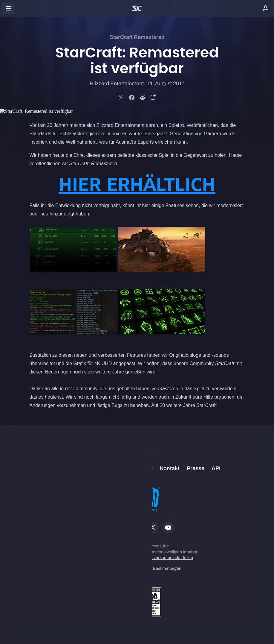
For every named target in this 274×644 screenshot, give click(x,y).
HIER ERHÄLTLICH (137, 184)
